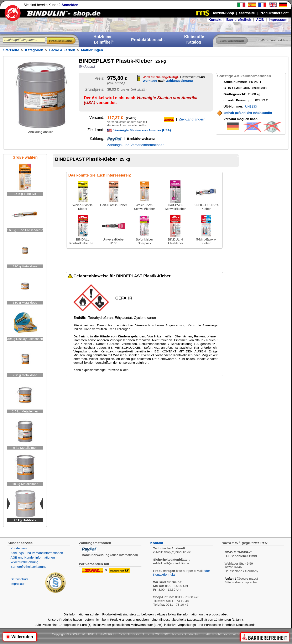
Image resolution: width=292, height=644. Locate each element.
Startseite (11, 50)
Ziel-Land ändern (192, 119)
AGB (260, 20)
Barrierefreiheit (239, 20)
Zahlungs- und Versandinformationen (136, 145)
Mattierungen (92, 50)
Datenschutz (19, 579)
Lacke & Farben (62, 50)
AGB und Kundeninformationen (33, 557)
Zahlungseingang (180, 81)
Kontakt (215, 20)
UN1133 (251, 106)
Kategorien (34, 50)
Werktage (150, 81)
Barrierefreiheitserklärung (28, 567)
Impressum (278, 20)
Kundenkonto (20, 548)
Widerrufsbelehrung (24, 562)
